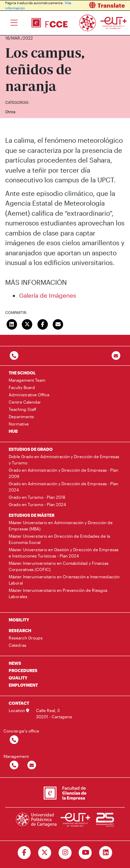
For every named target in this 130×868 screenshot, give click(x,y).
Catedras (18, 645)
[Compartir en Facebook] (43, 323)
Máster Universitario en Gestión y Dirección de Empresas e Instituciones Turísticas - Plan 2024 (64, 553)
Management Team (27, 380)
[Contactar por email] (32, 765)
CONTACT (19, 703)
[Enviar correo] (58, 323)
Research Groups (26, 638)
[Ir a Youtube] (85, 853)
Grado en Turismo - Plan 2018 (37, 497)
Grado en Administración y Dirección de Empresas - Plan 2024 (63, 487)
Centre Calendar (25, 402)
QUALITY (18, 678)
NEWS (15, 663)
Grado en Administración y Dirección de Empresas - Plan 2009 (63, 473)
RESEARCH (20, 630)
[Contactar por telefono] (14, 356)
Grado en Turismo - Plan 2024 (37, 504)
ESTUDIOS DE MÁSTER (32, 515)
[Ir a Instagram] (65, 853)
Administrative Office (29, 395)
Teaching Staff (23, 409)
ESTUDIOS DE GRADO (31, 449)
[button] (100, 5)
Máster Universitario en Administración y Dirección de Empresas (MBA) (61, 526)
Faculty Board (22, 387)
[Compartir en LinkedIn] (12, 323)
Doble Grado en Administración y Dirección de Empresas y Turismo (64, 460)
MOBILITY (19, 620)
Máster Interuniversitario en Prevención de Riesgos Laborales (58, 593)
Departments (21, 416)
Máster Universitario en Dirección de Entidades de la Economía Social (59, 539)
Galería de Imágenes (47, 295)
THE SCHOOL (22, 373)
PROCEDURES (23, 670)
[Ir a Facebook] (24, 853)
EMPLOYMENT (23, 685)
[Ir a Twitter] (45, 853)
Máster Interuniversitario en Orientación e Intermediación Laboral (64, 580)
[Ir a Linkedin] (106, 853)
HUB (13, 431)
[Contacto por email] (116, 356)
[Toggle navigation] (14, 23)
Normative (19, 424)
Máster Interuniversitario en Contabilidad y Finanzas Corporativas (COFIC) (59, 566)
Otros (10, 112)
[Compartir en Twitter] (27, 323)
